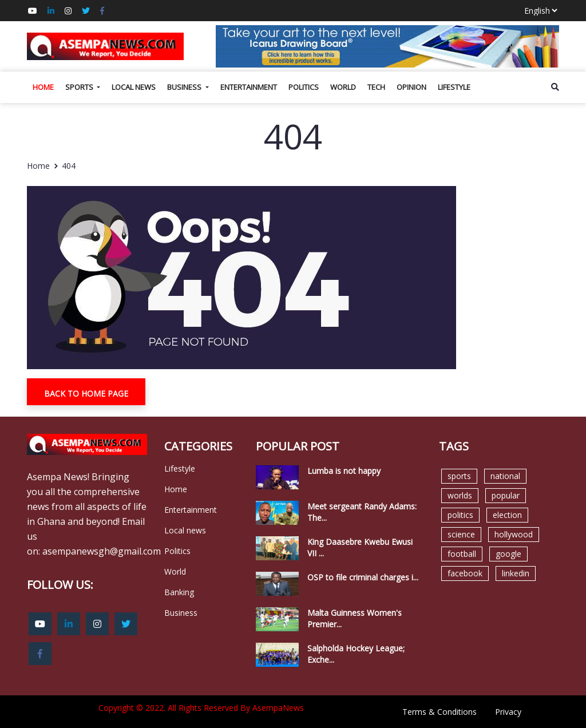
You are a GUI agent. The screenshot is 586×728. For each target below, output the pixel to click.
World (343, 87)
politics (460, 515)
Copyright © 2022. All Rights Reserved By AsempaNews (201, 708)
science (461, 534)
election (507, 515)
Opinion (411, 87)
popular (506, 495)
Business (185, 87)
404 (69, 166)
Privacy (508, 712)
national (505, 476)
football (462, 554)
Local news (134, 87)
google (508, 554)
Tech (376, 87)
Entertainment (249, 87)
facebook (465, 573)
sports (459, 476)
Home (43, 87)
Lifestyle (454, 87)
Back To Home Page (86, 393)
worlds (460, 495)
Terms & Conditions (439, 712)
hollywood (514, 534)
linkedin (516, 573)
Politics (304, 87)
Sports (80, 87)
